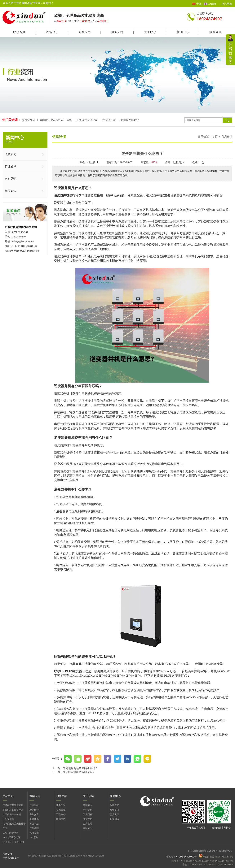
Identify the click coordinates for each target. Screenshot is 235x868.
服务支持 (62, 796)
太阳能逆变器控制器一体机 (56, 120)
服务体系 (61, 805)
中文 (199, 4)
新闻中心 (115, 796)
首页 (215, 137)
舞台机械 (46, 856)
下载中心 (61, 814)
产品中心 (8, 796)
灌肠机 (55, 856)
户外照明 (34, 828)
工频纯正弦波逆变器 (13, 805)
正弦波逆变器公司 (87, 120)
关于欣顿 (88, 796)
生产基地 (88, 824)
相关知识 (114, 819)
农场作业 (34, 810)
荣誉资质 (88, 819)
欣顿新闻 (114, 805)
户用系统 (34, 805)
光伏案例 (34, 833)
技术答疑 (61, 810)
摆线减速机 (72, 856)
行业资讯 (114, 810)
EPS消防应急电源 (12, 837)
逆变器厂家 (109, 120)
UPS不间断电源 (11, 833)
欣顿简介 (88, 805)
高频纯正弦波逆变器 (13, 810)
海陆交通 (34, 814)
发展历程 (88, 814)
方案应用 (35, 796)
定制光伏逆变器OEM (13, 842)
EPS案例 (34, 837)
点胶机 (62, 856)
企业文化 (88, 810)
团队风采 (88, 828)
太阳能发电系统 (130, 120)
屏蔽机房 (90, 856)
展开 (230, 50)
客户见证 (114, 814)
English (212, 4)
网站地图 (227, 4)
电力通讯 (34, 819)
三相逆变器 (8, 819)
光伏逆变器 (29, 120)
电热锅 (82, 856)
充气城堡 (100, 856)
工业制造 (34, 824)
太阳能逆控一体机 (12, 814)
